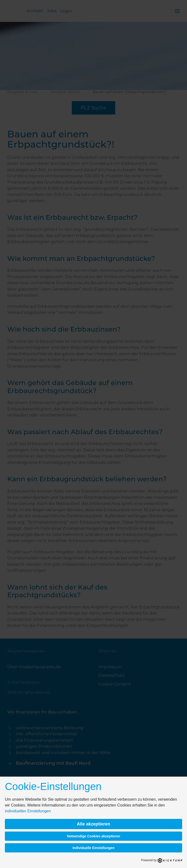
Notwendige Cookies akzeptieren (94, 836)
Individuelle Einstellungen (94, 848)
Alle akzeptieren (93, 824)
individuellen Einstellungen (28, 811)
